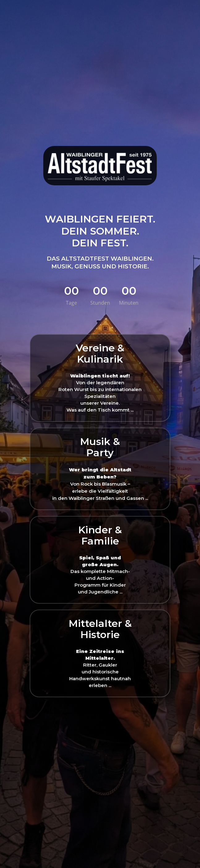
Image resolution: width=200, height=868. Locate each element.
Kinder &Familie (100, 535)
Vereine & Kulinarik (100, 353)
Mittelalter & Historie (100, 629)
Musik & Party (100, 447)
